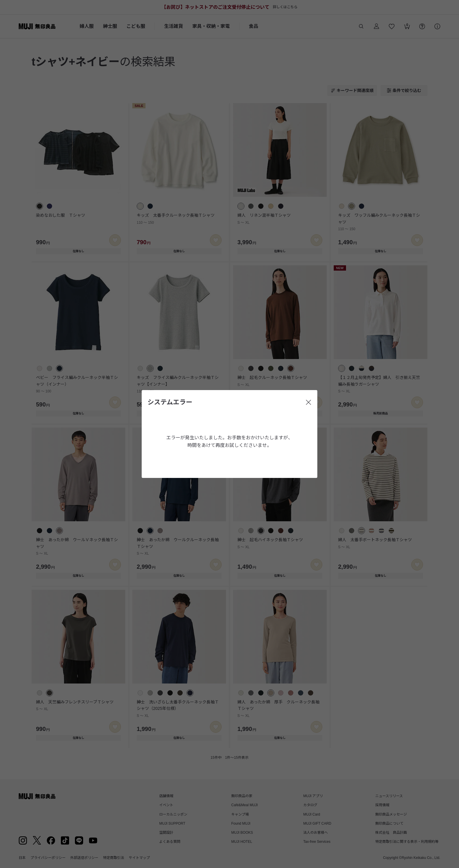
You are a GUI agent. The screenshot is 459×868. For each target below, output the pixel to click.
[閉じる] (309, 402)
